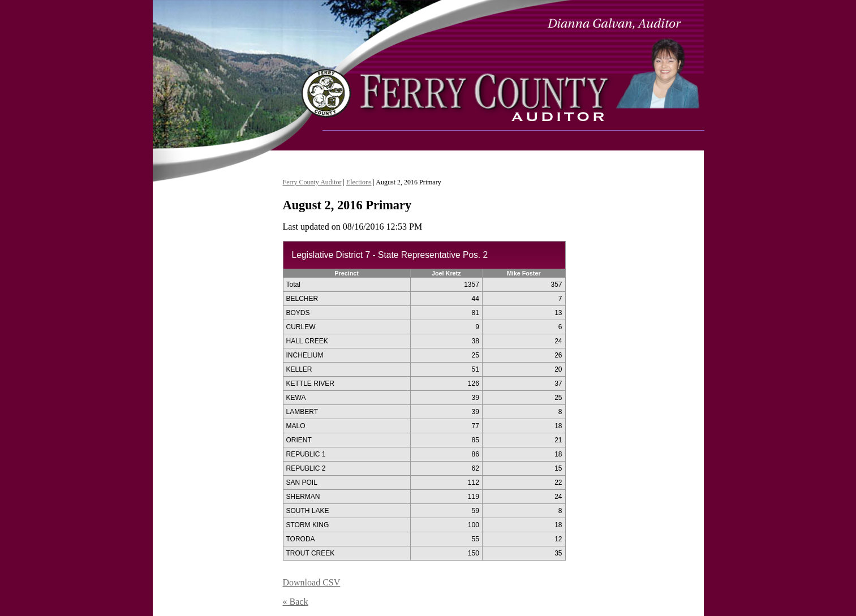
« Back (296, 602)
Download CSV (312, 582)
